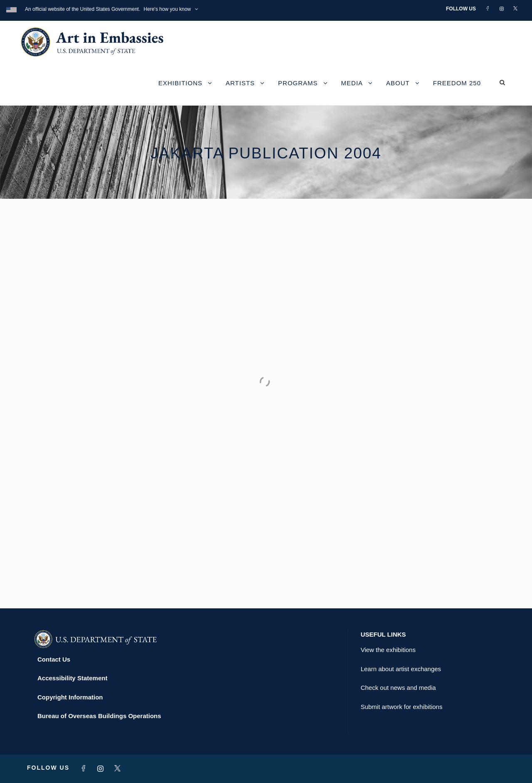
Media (352, 83)
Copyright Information (70, 697)
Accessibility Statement (72, 678)
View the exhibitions (388, 650)
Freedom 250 (457, 83)
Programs (298, 83)
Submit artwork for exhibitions (402, 707)
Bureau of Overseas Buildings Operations (99, 716)
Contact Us (54, 659)
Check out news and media (398, 688)
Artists (240, 83)
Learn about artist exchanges (401, 669)
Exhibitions (180, 83)
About (398, 83)
